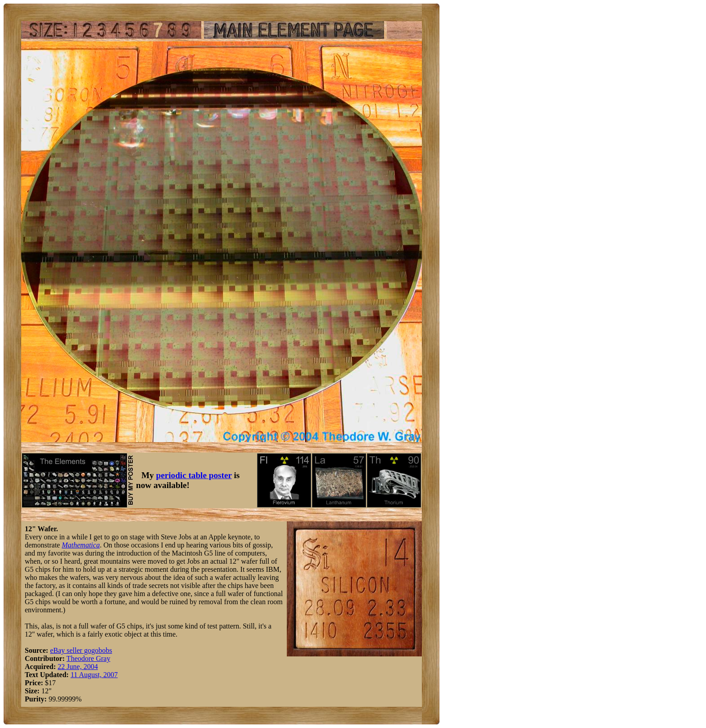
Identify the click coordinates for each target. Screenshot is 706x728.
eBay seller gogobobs (81, 650)
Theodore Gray (88, 658)
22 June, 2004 (78, 667)
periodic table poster (194, 475)
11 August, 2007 (94, 675)
